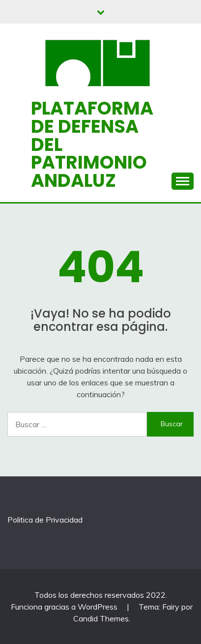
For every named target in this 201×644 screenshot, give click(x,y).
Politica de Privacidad (45, 520)
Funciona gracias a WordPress (65, 607)
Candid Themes (101, 618)
